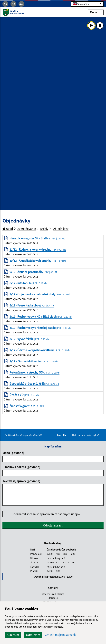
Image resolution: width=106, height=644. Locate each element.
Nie (65, 435)
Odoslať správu (53, 525)
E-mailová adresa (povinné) (21, 467)
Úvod (8, 229)
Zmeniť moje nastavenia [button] (61, 635)
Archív (44, 229)
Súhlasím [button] (13, 635)
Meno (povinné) (13, 453)
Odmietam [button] (33, 635)
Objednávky (61, 229)
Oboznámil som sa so (46, 514)
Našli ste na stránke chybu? (86, 435)
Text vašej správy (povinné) (21, 481)
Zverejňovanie (27, 229)
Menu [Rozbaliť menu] (96, 12)
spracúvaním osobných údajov (60, 514)
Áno (59, 435)
